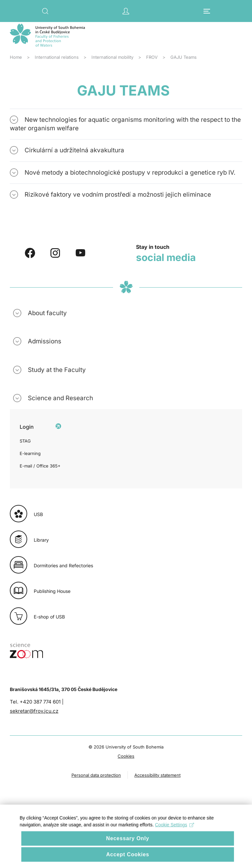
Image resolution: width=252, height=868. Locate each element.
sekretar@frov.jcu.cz (34, 711)
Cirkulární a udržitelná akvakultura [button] (74, 150)
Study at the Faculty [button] (57, 370)
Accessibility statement (157, 775)
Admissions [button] (45, 341)
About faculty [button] (47, 313)
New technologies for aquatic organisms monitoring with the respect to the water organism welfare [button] (125, 124)
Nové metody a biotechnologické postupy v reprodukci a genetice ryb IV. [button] (130, 173)
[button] (45, 11)
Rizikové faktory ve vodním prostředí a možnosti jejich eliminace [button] (118, 195)
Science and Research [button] (60, 398)
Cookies (126, 756)
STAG (25, 441)
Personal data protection (96, 775)
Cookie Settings (174, 833)
